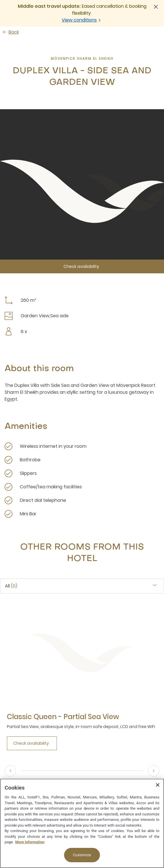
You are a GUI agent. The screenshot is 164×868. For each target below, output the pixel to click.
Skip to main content (0, 0)
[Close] (158, 785)
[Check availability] (82, 266)
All (11, 586)
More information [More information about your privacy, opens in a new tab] (30, 842)
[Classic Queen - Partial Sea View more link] (63, 717)
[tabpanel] (82, 679)
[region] (82, 823)
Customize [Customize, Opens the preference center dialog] (82, 855)
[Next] (154, 771)
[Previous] (10, 771)
